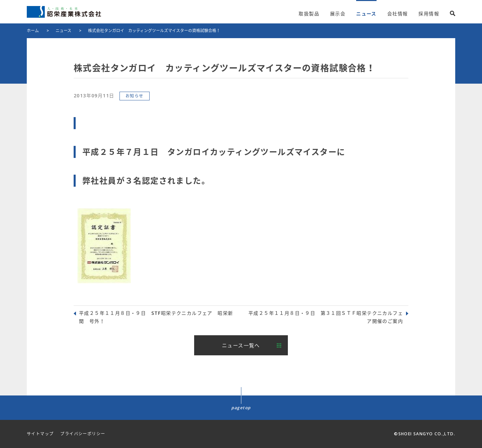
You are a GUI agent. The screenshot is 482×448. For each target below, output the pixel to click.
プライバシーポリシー (83, 434)
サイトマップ (40, 434)
